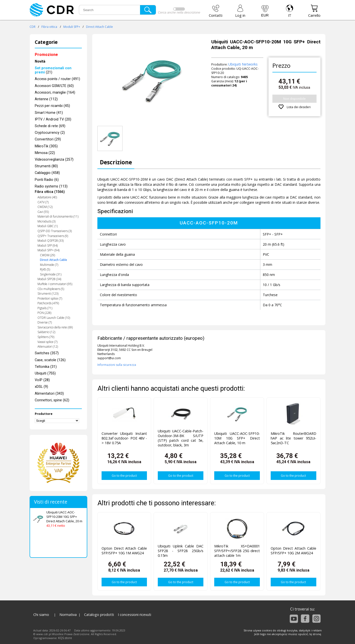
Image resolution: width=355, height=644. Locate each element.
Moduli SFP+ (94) (48, 250)
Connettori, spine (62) (52, 400)
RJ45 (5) (45, 269)
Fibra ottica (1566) (50, 192)
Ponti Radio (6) (47, 180)
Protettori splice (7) (50, 298)
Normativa (68, 615)
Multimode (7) (49, 265)
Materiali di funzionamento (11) (58, 216)
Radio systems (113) (51, 186)
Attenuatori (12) (48, 347)
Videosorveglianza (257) (54, 160)
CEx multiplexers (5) (51, 289)
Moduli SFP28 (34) (49, 279)
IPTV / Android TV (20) (53, 119)
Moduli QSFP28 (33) (51, 241)
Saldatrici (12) (46, 332)
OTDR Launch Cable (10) (54, 318)
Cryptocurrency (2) (50, 133)
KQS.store (65, 638)
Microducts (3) (46, 221)
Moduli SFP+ (72, 27)
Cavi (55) (43, 212)
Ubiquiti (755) (45, 373)
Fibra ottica (49, 27)
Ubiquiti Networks (243, 64)
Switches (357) (47, 353)
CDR (33, 27)
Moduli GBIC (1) (48, 226)
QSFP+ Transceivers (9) (53, 236)
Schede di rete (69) (50, 126)
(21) (53, 70)
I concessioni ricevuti (134, 615)
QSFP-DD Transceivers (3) (55, 231)
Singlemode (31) (51, 274)
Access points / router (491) (57, 79)
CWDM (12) (45, 207)
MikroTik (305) (46, 146)
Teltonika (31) (46, 367)
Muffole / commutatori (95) (55, 284)
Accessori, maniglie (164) (55, 93)
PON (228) (44, 313)
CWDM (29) (47, 255)
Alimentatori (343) (49, 394)
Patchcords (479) (48, 303)
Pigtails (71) (45, 308)
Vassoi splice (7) (47, 342)
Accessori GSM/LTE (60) (54, 86)
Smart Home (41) (49, 113)
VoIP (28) (42, 380)
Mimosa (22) (45, 153)
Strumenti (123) (48, 294)
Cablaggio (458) (47, 173)
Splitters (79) (46, 337)
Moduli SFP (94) (48, 246)
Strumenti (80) (46, 166)
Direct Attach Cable (99, 27)
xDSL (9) (41, 387)
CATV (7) (43, 202)
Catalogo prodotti (99, 615)
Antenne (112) (46, 99)
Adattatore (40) (47, 197)
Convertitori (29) (48, 139)
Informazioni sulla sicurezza (117, 365)
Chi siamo (41, 615)
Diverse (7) (45, 322)
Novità (40, 61)
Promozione (46, 55)
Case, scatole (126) (50, 360)
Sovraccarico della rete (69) (55, 327)
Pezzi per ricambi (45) (52, 106)
